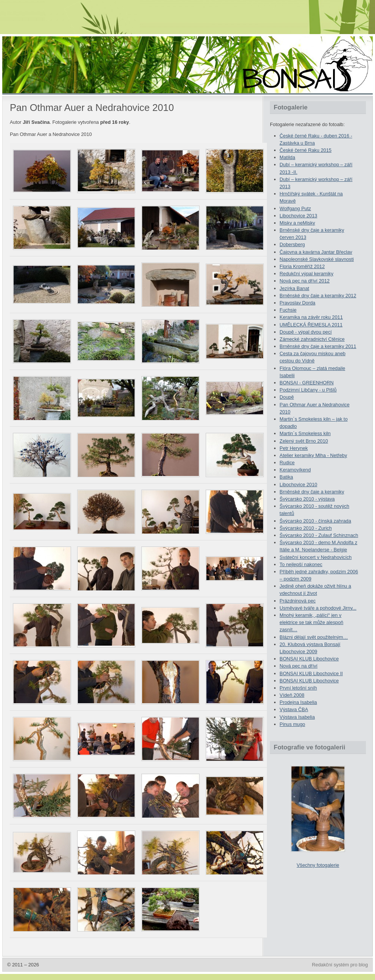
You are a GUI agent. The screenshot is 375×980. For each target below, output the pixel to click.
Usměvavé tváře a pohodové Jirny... (318, 608)
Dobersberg (292, 244)
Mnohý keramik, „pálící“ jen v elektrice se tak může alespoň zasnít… (312, 622)
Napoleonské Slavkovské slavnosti (317, 259)
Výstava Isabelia (297, 717)
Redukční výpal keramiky (307, 274)
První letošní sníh (298, 688)
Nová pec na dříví (299, 666)
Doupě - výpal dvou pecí (306, 332)
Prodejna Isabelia (298, 702)
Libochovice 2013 (299, 216)
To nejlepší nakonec (301, 564)
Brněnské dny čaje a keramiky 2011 (318, 346)
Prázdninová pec (298, 601)
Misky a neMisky (298, 223)
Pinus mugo (293, 724)
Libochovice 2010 (299, 485)
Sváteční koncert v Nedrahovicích (316, 557)
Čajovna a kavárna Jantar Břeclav (316, 252)
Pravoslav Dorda (298, 303)
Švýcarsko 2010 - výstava (307, 499)
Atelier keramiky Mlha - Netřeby (314, 455)
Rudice (287, 463)
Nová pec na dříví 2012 (305, 281)
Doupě (287, 397)
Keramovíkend (295, 470)
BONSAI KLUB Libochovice (309, 659)
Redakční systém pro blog (340, 965)
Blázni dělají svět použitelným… (314, 637)
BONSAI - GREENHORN (307, 383)
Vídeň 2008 (292, 695)
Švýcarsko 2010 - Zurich (306, 528)
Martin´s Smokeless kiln (305, 433)
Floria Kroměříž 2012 (302, 266)
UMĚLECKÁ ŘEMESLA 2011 (311, 325)
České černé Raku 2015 (306, 150)
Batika (287, 477)
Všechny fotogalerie (318, 865)
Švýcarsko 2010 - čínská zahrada (315, 521)
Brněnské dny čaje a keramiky (312, 492)
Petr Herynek (294, 448)
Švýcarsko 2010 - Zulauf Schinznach (319, 535)
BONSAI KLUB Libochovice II (311, 673)
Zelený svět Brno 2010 (304, 441)
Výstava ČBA (294, 709)
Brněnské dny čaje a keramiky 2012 (318, 296)
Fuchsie (288, 310)
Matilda (287, 157)
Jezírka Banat (294, 288)
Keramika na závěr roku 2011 (311, 317)
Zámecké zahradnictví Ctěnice (312, 339)
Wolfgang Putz (295, 208)
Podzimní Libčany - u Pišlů (308, 390)
